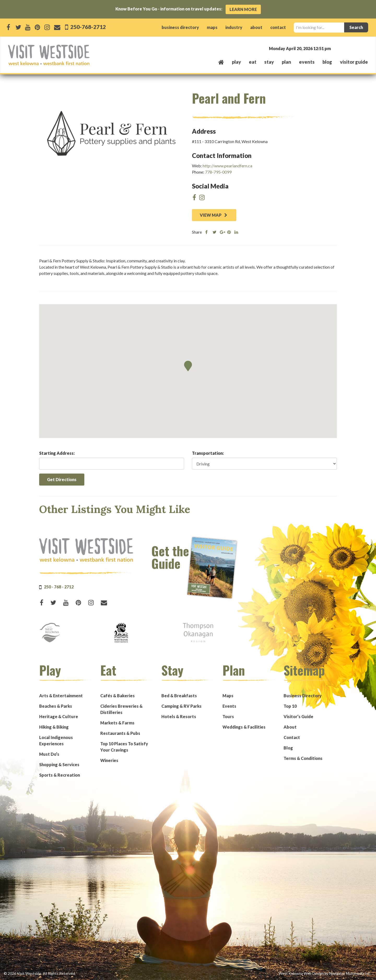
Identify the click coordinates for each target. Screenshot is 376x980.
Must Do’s (49, 754)
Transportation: (208, 453)
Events (229, 706)
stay (269, 62)
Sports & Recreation (60, 775)
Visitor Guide (354, 62)
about (256, 27)
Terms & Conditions (303, 758)
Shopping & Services (59, 764)
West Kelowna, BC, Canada (336, 48)
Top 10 (290, 706)
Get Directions (62, 479)
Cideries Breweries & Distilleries (121, 709)
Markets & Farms (117, 723)
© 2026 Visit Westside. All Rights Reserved (39, 973)
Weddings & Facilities (244, 727)
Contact (292, 737)
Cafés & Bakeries (118, 696)
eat (253, 62)
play (236, 62)
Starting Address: (57, 453)
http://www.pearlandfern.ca (227, 166)
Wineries (109, 760)
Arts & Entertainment (61, 696)
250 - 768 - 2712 (59, 587)
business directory (180, 27)
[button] (188, 366)
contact (278, 27)
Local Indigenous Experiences (56, 740)
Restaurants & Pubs (120, 733)
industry (234, 27)
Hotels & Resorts (179, 716)
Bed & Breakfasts (179, 696)
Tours (228, 716)
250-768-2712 (87, 27)
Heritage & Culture (59, 716)
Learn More (243, 9)
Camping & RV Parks (181, 706)
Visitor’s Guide (298, 716)
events (307, 62)
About (290, 727)
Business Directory (303, 696)
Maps (228, 696)
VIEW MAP (213, 215)
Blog (327, 62)
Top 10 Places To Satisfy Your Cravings (124, 747)
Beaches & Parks (56, 706)
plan (286, 62)
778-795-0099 (218, 172)
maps (212, 27)
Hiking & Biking (54, 727)
